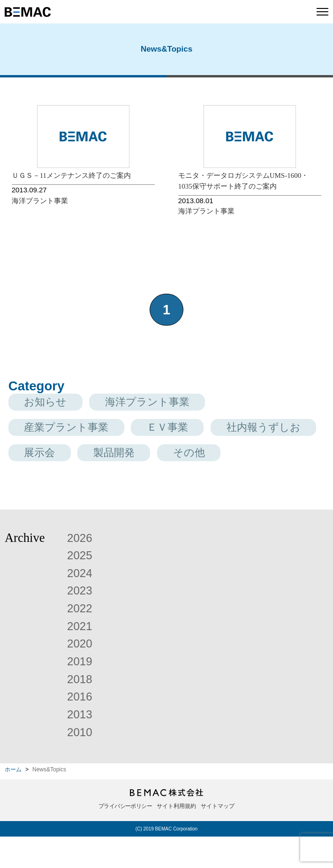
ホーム (13, 801)
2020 (81, 675)
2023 (81, 622)
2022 (81, 639)
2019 (81, 692)
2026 (81, 569)
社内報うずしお (68, 456)
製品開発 (251, 456)
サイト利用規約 (176, 838)
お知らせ (50, 403)
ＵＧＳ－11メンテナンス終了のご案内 (71, 175)
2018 (81, 710)
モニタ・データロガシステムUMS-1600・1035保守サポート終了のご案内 (243, 181)
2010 (81, 763)
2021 (81, 657)
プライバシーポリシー (125, 838)
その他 (44, 483)
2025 (81, 586)
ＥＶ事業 (186, 430)
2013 (81, 745)
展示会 (169, 456)
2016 (81, 728)
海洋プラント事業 (40, 201)
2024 (81, 604)
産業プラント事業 (74, 430)
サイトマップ (218, 838)
